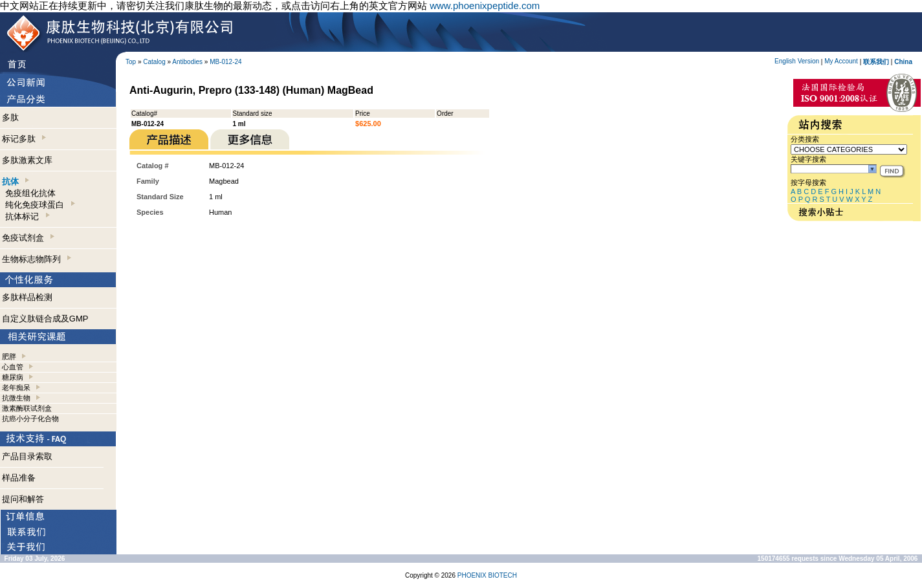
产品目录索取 (27, 456)
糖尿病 (13, 377)
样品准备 (19, 478)
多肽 (10, 117)
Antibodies (187, 62)
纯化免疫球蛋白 (40, 205)
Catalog (154, 62)
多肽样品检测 (27, 297)
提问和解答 (23, 499)
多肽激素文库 (27, 160)
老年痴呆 (16, 387)
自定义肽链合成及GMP (45, 319)
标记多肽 (24, 139)
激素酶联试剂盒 (27, 408)
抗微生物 (16, 398)
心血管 (13, 367)
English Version (797, 61)
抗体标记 (27, 216)
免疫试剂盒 (28, 238)
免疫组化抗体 (30, 193)
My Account (841, 61)
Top (131, 62)
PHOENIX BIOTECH (487, 575)
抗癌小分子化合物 (30, 419)
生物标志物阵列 (37, 259)
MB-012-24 (225, 62)
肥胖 (9, 356)
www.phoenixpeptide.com (485, 5)
